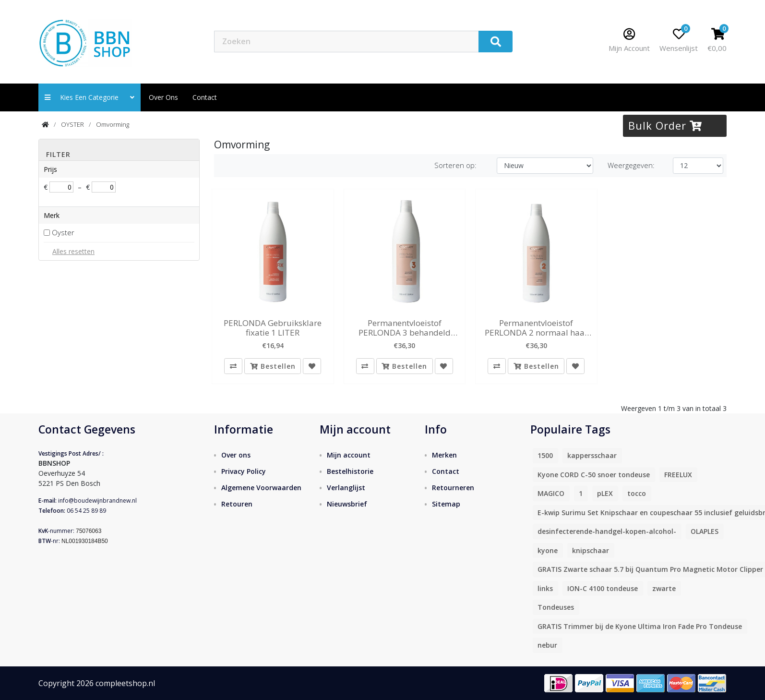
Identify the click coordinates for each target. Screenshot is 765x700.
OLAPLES (705, 532)
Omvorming (113, 124)
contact (205, 97)
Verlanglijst (346, 488)
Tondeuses (556, 608)
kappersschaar (592, 456)
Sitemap (446, 504)
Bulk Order (665, 125)
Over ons (163, 97)
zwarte (664, 589)
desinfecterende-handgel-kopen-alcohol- (607, 532)
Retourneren (453, 488)
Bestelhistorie (350, 472)
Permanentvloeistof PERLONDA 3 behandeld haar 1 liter (405, 328)
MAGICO (551, 494)
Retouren (237, 504)
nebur (547, 646)
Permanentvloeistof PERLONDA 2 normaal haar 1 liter (536, 328)
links (545, 589)
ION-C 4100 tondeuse (603, 589)
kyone (548, 551)
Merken (444, 455)
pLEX (605, 494)
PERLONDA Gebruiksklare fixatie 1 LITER (273, 328)
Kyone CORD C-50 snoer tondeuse (594, 475)
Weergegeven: (631, 165)
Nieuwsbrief (347, 504)
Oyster (63, 232)
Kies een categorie (90, 97)
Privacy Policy (244, 472)
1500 (545, 456)
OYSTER (72, 124)
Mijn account (349, 455)
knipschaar (591, 551)
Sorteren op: (455, 165)
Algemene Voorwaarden (261, 488)
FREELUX (678, 475)
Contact (446, 472)
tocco (637, 494)
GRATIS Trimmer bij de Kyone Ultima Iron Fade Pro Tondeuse (640, 627)
